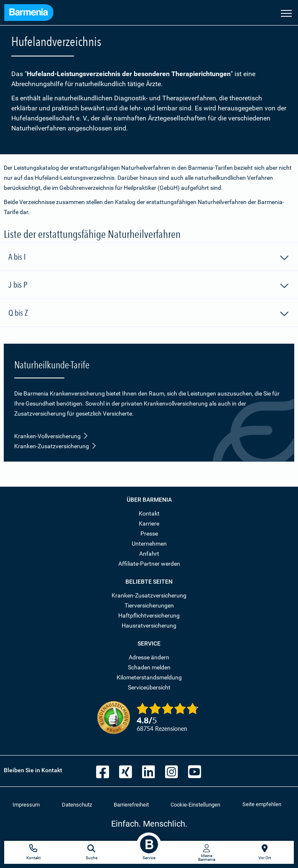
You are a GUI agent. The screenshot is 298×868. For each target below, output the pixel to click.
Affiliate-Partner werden (149, 564)
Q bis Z (149, 314)
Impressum (26, 805)
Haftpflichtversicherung (149, 615)
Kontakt (149, 513)
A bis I (149, 258)
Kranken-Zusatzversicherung (55, 446)
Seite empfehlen (262, 804)
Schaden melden (149, 667)
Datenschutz (77, 805)
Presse (149, 534)
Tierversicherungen (149, 605)
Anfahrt (149, 554)
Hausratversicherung (149, 625)
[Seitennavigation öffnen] (286, 13)
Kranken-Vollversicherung (51, 436)
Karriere (149, 523)
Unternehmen (149, 544)
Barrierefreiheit (131, 805)
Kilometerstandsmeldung (149, 677)
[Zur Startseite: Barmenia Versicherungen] (29, 14)
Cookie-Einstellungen (195, 805)
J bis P (149, 286)
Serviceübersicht (149, 687)
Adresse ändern (149, 657)
